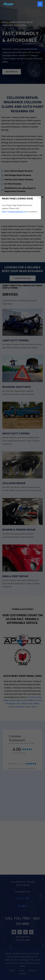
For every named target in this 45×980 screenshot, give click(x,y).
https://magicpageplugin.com (15, 212)
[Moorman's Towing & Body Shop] (8, 4)
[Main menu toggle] (40, 4)
